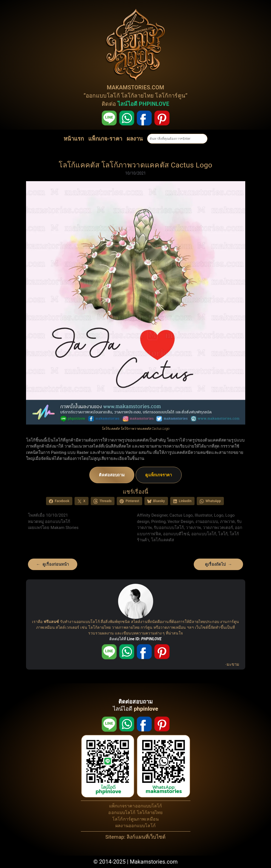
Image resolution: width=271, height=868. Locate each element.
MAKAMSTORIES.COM (135, 87)
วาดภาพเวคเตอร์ (218, 528)
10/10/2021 (136, 173)
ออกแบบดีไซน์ (176, 534)
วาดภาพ (193, 528)
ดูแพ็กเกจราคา (159, 475)
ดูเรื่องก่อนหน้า (56, 564)
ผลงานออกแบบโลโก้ (135, 826)
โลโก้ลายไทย (137, 96)
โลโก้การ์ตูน (170, 96)
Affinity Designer (152, 515)
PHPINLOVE (151, 639)
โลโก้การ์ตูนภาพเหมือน (135, 819)
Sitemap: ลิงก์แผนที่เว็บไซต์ (135, 837)
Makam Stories (65, 528)
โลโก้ (223, 534)
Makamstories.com (154, 862)
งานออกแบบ (207, 522)
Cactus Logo (181, 515)
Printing (159, 522)
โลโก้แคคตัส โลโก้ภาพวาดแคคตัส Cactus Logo (135, 165)
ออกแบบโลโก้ (103, 96)
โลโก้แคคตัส (162, 540)
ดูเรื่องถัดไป (215, 564)
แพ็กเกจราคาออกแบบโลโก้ (136, 806)
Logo (219, 515)
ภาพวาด (228, 522)
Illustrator (203, 515)
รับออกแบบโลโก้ (169, 528)
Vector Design (181, 522)
